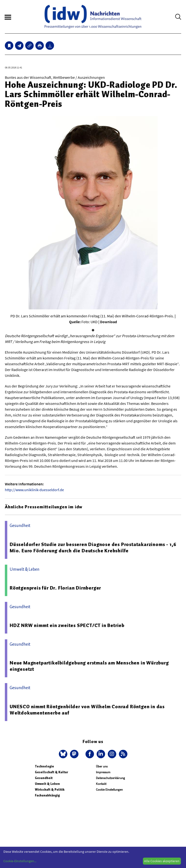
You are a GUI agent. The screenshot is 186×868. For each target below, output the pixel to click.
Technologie (44, 766)
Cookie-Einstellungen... (20, 861)
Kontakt (101, 784)
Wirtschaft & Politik (50, 790)
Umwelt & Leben (47, 784)
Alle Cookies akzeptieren (162, 861)
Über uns (102, 766)
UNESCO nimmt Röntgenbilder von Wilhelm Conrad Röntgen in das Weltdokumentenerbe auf (87, 710)
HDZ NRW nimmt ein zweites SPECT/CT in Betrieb (67, 625)
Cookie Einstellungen (109, 790)
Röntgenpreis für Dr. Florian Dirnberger (55, 588)
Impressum (103, 772)
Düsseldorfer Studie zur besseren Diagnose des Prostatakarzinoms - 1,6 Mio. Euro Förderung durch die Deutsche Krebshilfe (93, 547)
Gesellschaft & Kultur (51, 772)
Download (108, 322)
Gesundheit (44, 778)
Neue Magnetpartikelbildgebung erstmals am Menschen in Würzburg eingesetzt (89, 666)
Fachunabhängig (47, 795)
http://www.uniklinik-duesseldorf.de (34, 490)
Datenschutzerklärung (110, 778)
